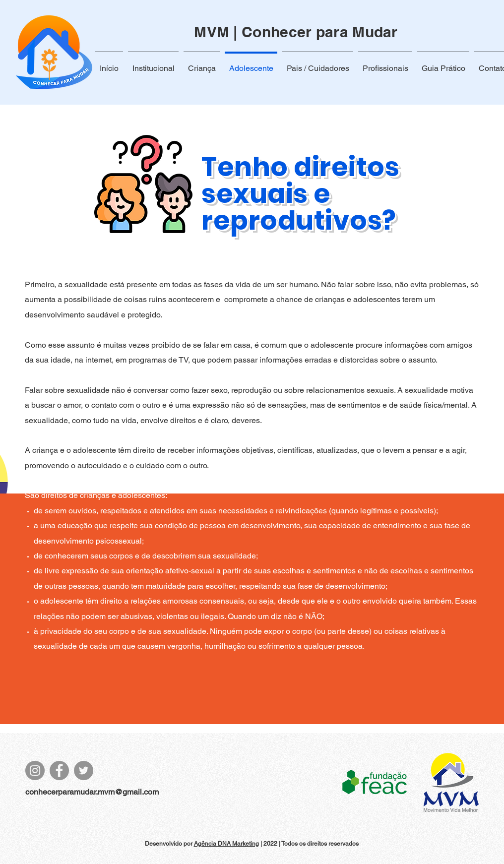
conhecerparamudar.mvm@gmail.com (92, 792)
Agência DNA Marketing (226, 844)
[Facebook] (59, 771)
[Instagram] (35, 771)
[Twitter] (84, 771)
